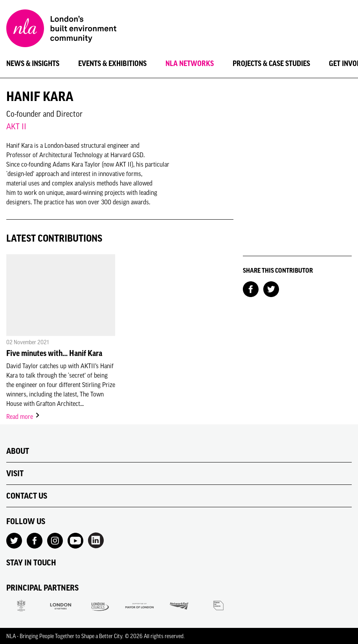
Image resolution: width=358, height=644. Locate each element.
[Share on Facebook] (251, 288)
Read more (23, 416)
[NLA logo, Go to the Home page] (61, 29)
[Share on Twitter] (271, 288)
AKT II (16, 126)
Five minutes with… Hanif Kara (54, 353)
